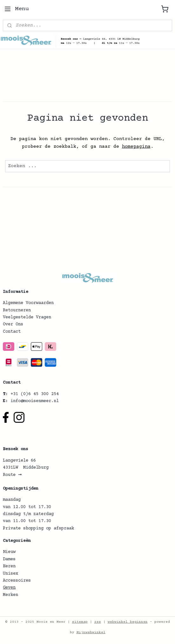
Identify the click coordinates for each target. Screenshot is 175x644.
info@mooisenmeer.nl (35, 401)
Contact (12, 332)
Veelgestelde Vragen (27, 317)
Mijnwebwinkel (91, 632)
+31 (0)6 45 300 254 (35, 394)
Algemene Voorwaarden (28, 303)
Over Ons (13, 324)
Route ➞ (12, 475)
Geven (9, 588)
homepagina (136, 147)
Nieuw (9, 552)
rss (98, 622)
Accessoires (17, 581)
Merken (10, 595)
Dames (9, 559)
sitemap (80, 622)
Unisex (10, 574)
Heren (9, 566)
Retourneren (17, 310)
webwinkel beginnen (128, 622)
